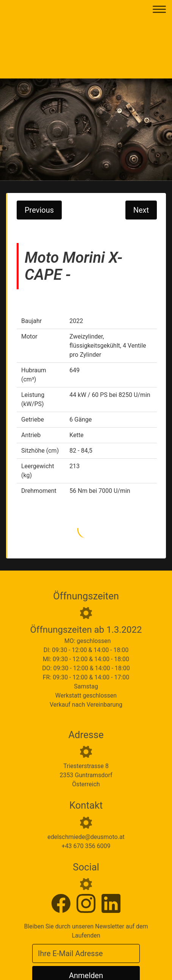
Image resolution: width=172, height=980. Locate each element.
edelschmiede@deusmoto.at (86, 837)
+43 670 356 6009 (86, 846)
